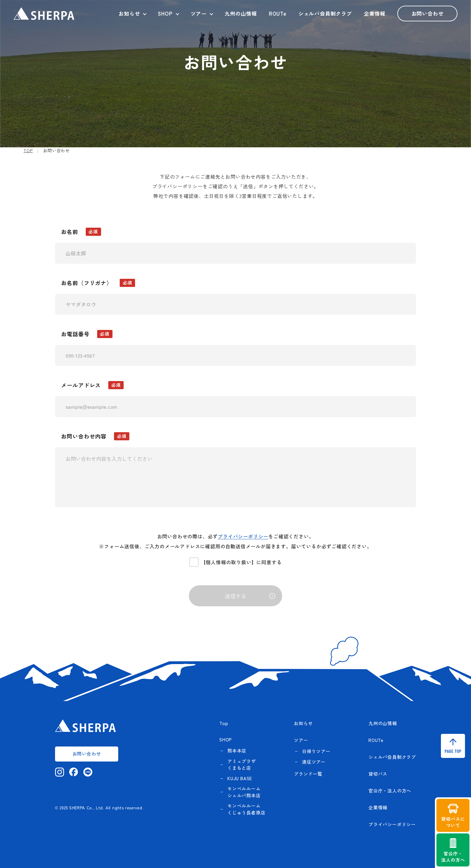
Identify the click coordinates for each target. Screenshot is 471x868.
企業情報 (375, 13)
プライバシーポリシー (243, 536)
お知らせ (129, 13)
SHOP (165, 13)
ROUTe (278, 13)
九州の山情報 (241, 13)
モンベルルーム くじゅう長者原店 (246, 809)
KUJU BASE (240, 778)
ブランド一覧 (308, 774)
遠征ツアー (314, 762)
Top (224, 723)
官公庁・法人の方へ (390, 791)
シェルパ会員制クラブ (325, 13)
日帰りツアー (316, 751)
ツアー (199, 13)
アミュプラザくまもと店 (242, 765)
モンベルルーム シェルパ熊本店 (244, 792)
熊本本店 (237, 751)
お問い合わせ (428, 13)
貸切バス (378, 774)
